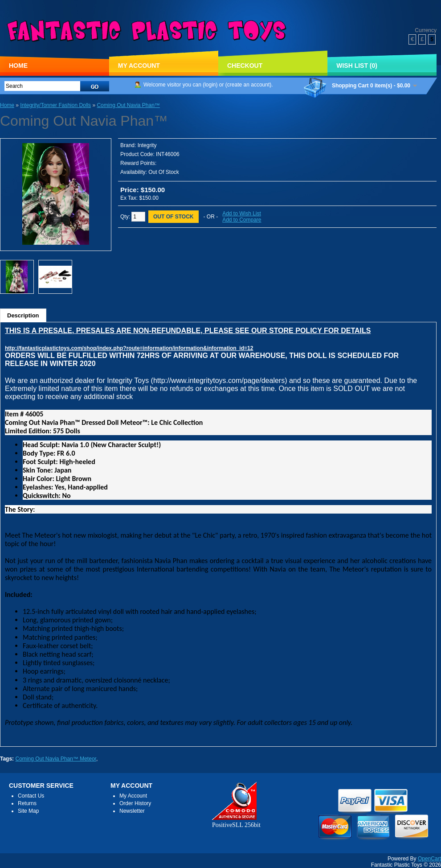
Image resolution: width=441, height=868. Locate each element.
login (210, 85)
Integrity (147, 145)
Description (23, 315)
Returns (27, 803)
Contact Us (31, 796)
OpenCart (429, 859)
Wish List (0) (357, 66)
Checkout (245, 66)
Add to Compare (242, 220)
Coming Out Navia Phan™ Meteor (55, 759)
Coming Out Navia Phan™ (128, 105)
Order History (135, 803)
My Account (139, 66)
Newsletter (132, 811)
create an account (248, 85)
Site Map (28, 811)
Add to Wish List (242, 214)
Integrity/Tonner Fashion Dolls (55, 105)
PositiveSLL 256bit (236, 821)
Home (18, 66)
